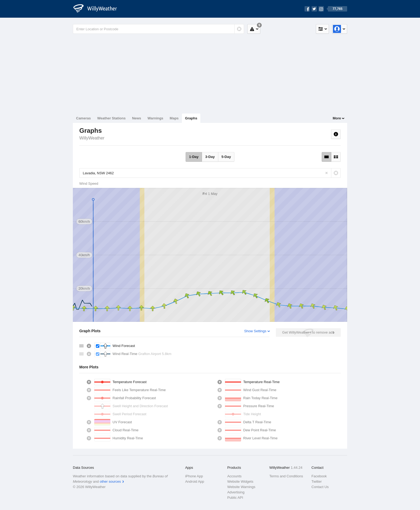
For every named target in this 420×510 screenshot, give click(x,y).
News (137, 118)
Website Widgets (240, 481)
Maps (174, 118)
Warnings (155, 118)
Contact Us (320, 487)
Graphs (191, 118)
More (337, 118)
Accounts (234, 476)
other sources (110, 481)
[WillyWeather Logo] (98, 9)
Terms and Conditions (286, 476)
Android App (195, 481)
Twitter (317, 481)
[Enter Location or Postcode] (158, 29)
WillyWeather (92, 138)
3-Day (210, 157)
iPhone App (194, 476)
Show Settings (255, 331)
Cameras (83, 118)
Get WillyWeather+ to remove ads (308, 332)
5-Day (226, 157)
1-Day (194, 157)
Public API (235, 498)
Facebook (319, 476)
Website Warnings (241, 487)
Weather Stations (111, 118)
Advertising (236, 492)
